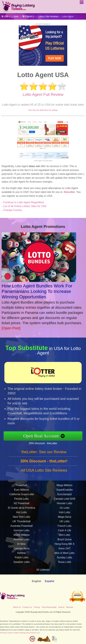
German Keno (21, 550)
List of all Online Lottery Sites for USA (25, 206)
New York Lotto (21, 518)
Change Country (13, 210)
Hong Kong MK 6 (64, 545)
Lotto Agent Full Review (43, 94)
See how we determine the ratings (43, 110)
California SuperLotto (21, 496)
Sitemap (70, 607)
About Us (17, 607)
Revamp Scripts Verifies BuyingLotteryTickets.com (20, 633)
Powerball (21, 487)
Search (61, 607)
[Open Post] (11, 328)
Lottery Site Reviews (48, 16)
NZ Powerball (21, 505)
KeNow (21, 554)
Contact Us (27, 607)
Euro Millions (21, 491)
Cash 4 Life (65, 532)
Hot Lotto (22, 514)
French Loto (64, 527)
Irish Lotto (64, 514)
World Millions (21, 536)
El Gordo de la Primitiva (21, 509)
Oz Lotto (64, 509)
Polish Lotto (21, 559)
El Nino (21, 545)
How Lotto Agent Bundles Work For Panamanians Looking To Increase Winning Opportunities (37, 291)
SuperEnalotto (64, 491)
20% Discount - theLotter (44, 443)
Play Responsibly (49, 607)
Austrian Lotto (22, 541)
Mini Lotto (64, 536)
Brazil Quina (64, 541)
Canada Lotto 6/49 (64, 500)
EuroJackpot (65, 496)
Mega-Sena (65, 518)
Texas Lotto (64, 563)
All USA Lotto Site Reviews (44, 472)
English (28, 16)
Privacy (37, 607)
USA (6, 16)
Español (49, 581)
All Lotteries (43, 570)
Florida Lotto (22, 500)
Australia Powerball (22, 527)
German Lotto (21, 532)
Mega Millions (64, 487)
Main (16, 16)
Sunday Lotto (64, 559)
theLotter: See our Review (44, 453)
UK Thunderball (22, 523)
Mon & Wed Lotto (64, 554)
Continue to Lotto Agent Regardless (24, 202)
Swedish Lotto (22, 563)
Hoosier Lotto (64, 505)
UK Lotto (64, 523)
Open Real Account (42, 436)
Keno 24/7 (65, 550)
